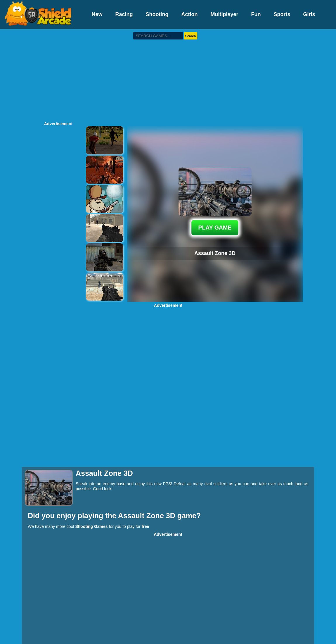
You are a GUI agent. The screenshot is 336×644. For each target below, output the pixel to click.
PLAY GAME (215, 228)
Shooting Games (91, 526)
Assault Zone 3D (148, 516)
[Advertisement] (168, 75)
